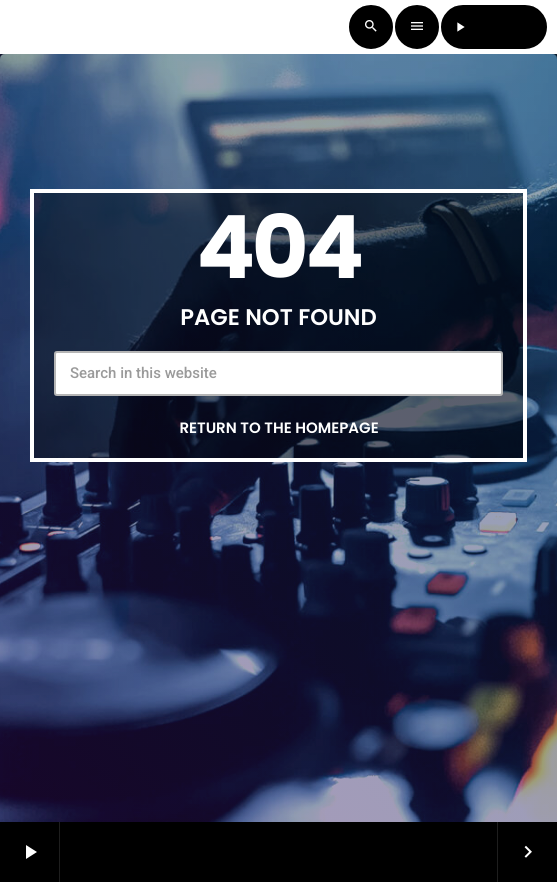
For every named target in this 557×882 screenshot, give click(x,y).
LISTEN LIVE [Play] (494, 26)
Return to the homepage (278, 428)
